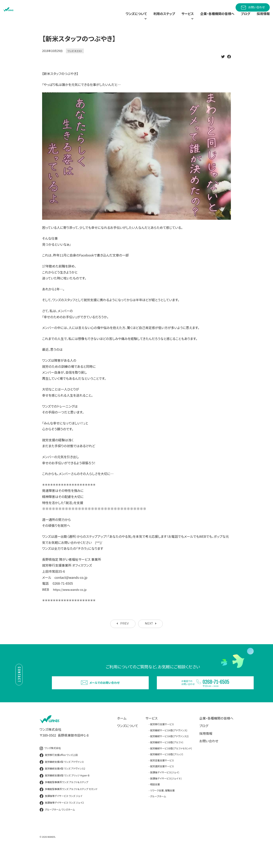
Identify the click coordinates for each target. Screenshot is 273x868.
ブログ (243, 18)
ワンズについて (128, 742)
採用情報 (262, 18)
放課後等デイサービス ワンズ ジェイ (61, 813)
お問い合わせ (253, 8)
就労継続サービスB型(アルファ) (167, 759)
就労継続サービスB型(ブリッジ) (167, 771)
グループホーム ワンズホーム (57, 826)
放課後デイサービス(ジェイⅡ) (166, 795)
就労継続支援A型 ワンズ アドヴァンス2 (62, 785)
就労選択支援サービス (162, 783)
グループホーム (158, 813)
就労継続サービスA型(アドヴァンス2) (169, 753)
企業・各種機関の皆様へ (212, 18)
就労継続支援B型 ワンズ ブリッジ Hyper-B (65, 792)
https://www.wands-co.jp (72, 599)
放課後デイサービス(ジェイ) (165, 789)
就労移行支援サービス (162, 741)
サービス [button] (177, 18)
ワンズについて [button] (117, 18)
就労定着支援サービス (162, 777)
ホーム (122, 735)
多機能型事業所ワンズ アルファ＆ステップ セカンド (69, 806)
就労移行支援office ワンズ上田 (59, 772)
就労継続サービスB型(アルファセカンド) (171, 765)
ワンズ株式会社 (50, 765)
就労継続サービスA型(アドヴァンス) (169, 747)
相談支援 (155, 801)
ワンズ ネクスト (75, 60)
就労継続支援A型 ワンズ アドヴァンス (62, 779)
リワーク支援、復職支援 (162, 807)
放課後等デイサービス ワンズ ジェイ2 (62, 819)
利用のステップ (151, 18)
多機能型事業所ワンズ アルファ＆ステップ (64, 799)
